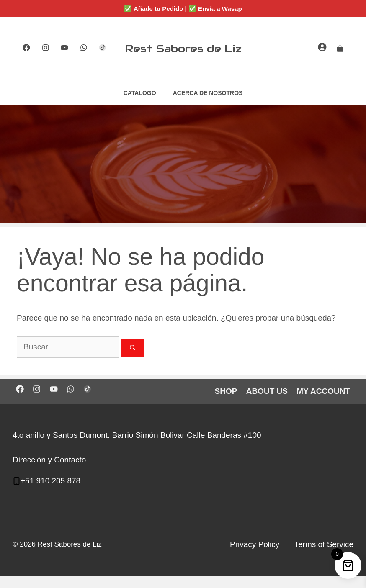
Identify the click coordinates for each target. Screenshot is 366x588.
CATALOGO (140, 93)
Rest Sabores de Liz (183, 49)
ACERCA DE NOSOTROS (208, 93)
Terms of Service (324, 544)
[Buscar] (133, 348)
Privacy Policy (255, 544)
